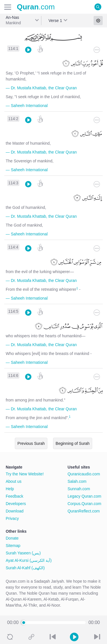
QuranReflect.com (84, 511)
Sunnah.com (79, 489)
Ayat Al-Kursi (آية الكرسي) (29, 560)
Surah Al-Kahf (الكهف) (25, 568)
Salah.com (77, 481)
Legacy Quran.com (84, 496)
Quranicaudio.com (84, 474)
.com (36, 7)
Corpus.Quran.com (84, 504)
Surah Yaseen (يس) (23, 553)
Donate (12, 538)
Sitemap (13, 546)
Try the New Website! (25, 474)
